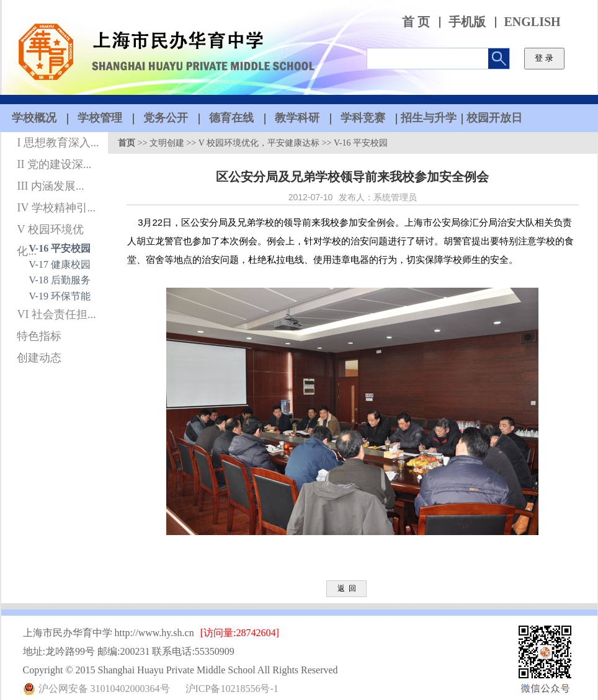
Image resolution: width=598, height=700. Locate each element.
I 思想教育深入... (58, 143)
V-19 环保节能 (60, 296)
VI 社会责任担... (56, 314)
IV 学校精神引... (56, 208)
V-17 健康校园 (60, 264)
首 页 (416, 22)
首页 (127, 143)
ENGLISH (533, 22)
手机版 (467, 22)
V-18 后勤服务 (60, 280)
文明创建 (167, 143)
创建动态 (39, 358)
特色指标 (39, 336)
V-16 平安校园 (60, 248)
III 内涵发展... (50, 186)
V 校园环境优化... (50, 232)
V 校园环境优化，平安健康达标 (259, 143)
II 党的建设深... (54, 164)
